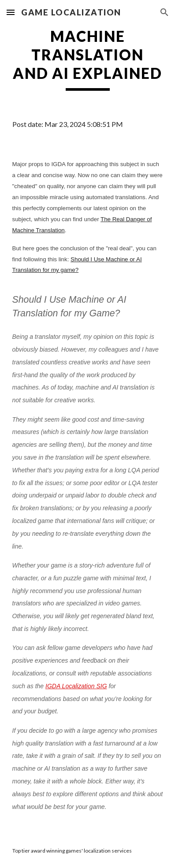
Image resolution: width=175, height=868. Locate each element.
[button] (11, 12)
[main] (88, 59)
